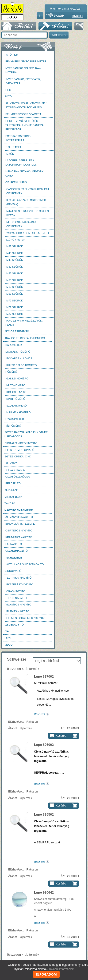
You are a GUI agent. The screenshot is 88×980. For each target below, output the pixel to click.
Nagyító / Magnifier (19, 510)
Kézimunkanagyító (19, 537)
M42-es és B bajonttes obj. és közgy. (28, 213)
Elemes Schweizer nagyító (26, 618)
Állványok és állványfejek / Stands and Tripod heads (26, 105)
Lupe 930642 (44, 892)
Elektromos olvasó (20, 450)
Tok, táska (14, 147)
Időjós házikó (16, 392)
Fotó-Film (11, 55)
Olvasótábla (15, 470)
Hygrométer (15, 419)
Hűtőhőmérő (16, 385)
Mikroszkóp (13, 497)
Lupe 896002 (44, 745)
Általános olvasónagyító (25, 564)
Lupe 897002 (44, 676)
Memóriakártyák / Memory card (24, 173)
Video (8, 645)
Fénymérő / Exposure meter (26, 61)
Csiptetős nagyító (19, 531)
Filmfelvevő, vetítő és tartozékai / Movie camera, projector (25, 125)
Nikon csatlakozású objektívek (21, 224)
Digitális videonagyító (21, 443)
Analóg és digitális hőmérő (25, 338)
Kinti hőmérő (16, 399)
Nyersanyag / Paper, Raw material (23, 70)
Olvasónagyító (17, 551)
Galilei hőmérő (17, 379)
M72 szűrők (15, 301)
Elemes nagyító (18, 611)
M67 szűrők (15, 294)
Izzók (10, 154)
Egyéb (9, 638)
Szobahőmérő (17, 406)
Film (8, 90)
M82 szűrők (15, 314)
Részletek (40, 714)
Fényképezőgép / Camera (23, 114)
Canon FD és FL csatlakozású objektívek (28, 191)
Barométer (14, 345)
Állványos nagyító (19, 517)
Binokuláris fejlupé (20, 524)
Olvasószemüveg (18, 477)
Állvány (11, 463)
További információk (61, 969)
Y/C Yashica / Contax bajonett (28, 233)
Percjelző (13, 483)
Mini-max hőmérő (18, 412)
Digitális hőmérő (18, 352)
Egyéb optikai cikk (18, 456)
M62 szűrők (15, 287)
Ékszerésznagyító (20, 584)
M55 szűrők (15, 273)
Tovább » (78, 16)
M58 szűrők (15, 280)
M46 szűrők (15, 253)
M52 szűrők (15, 267)
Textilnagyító (17, 598)
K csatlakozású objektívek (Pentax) (26, 202)
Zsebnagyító (15, 625)
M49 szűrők (15, 260)
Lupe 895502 (44, 814)
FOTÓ (8, 96)
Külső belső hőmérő (22, 365)
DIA (7, 631)
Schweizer (14, 558)
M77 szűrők (15, 307)
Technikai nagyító (18, 578)
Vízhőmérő (13, 426)
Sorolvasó (13, 571)
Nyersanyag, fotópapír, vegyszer (24, 81)
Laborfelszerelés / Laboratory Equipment (22, 163)
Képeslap (11, 490)
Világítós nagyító (18, 605)
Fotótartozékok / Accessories (18, 138)
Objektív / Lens (16, 182)
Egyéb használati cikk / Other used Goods (26, 434)
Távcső (10, 503)
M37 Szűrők (15, 246)
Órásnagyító (16, 591)
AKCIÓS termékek (17, 331)
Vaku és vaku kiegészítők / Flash (24, 323)
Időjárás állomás (19, 358)
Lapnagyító (14, 544)
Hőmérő (11, 372)
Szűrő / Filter (15, 240)
